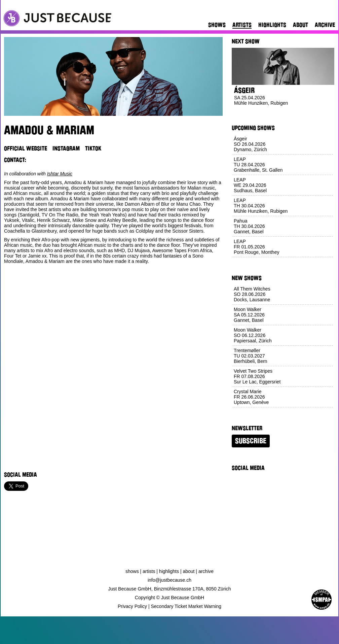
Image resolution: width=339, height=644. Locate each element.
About (300, 25)
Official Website (26, 148)
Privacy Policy (132, 606)
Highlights (272, 25)
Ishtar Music (60, 174)
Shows (217, 25)
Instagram (66, 148)
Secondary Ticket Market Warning (186, 606)
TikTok (93, 148)
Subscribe (251, 441)
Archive (325, 25)
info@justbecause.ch (169, 580)
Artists (242, 25)
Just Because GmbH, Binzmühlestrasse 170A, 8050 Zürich (170, 589)
